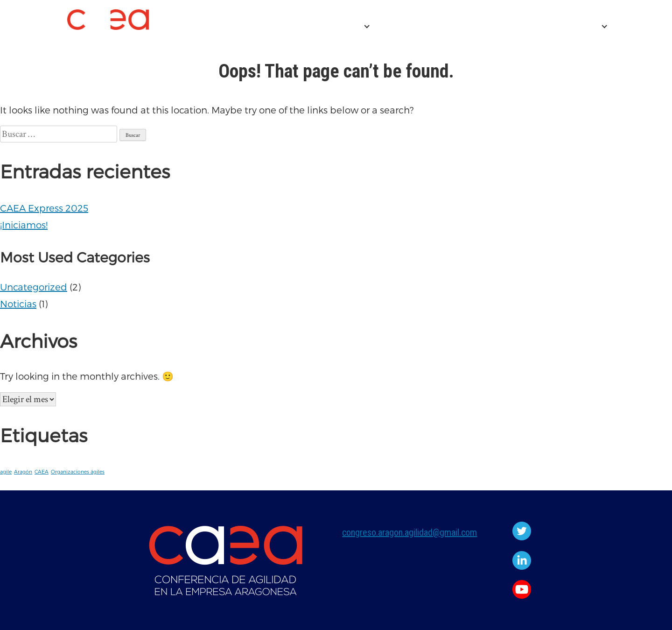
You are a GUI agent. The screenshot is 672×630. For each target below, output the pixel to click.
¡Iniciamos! (24, 225)
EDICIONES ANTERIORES (539, 27)
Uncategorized (34, 287)
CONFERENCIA (325, 27)
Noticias (18, 304)
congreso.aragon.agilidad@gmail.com (409, 532)
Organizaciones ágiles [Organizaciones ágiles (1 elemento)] (78, 471)
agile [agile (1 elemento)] (6, 471)
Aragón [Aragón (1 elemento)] (23, 471)
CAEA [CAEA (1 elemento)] (42, 471)
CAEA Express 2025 (423, 27)
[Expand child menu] (367, 27)
